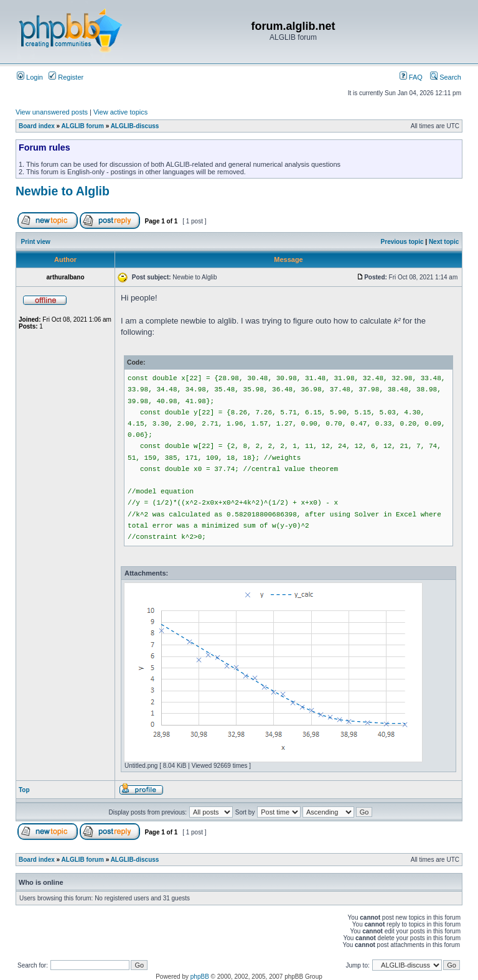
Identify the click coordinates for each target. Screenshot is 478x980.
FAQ (411, 77)
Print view (36, 242)
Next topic (444, 242)
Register (66, 77)
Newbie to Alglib (63, 191)
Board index (37, 126)
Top (24, 790)
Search (446, 77)
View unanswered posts (52, 112)
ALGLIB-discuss (135, 126)
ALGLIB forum (83, 126)
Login (30, 77)
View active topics (120, 112)
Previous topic (402, 242)
